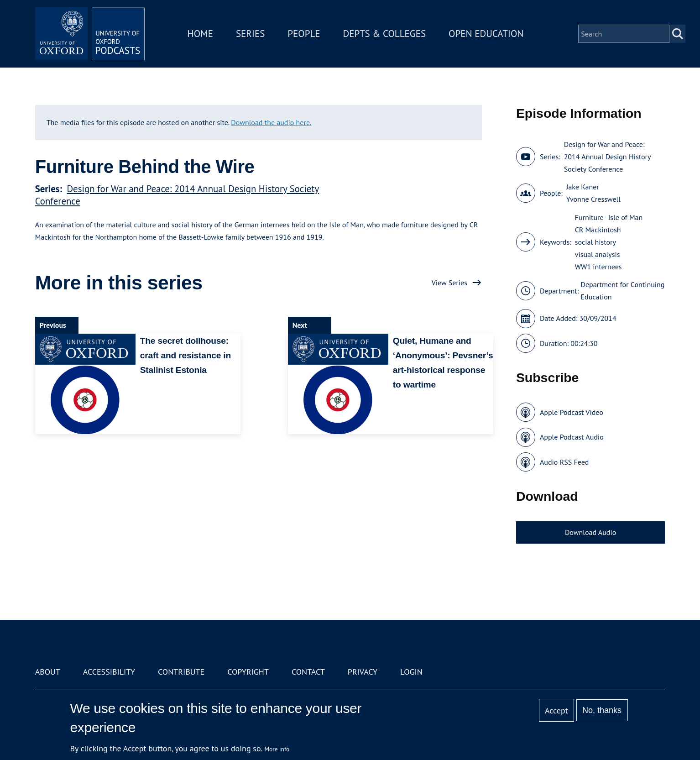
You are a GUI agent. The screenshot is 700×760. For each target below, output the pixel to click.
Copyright (248, 672)
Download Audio (590, 532)
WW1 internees (598, 267)
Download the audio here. (271, 122)
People (304, 34)
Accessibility (109, 672)
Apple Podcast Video (572, 412)
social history (596, 242)
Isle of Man (626, 217)
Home (200, 34)
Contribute (181, 672)
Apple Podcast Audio (572, 437)
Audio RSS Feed (564, 462)
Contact (308, 672)
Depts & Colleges (385, 34)
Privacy (363, 672)
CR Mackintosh (598, 230)
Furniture (589, 217)
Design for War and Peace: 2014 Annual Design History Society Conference (607, 157)
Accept (556, 710)
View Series (449, 283)
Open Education (486, 34)
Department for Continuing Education (623, 291)
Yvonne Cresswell (593, 199)
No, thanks (602, 710)
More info (277, 749)
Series (250, 34)
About (48, 672)
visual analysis (598, 254)
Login (411, 672)
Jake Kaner (583, 187)
